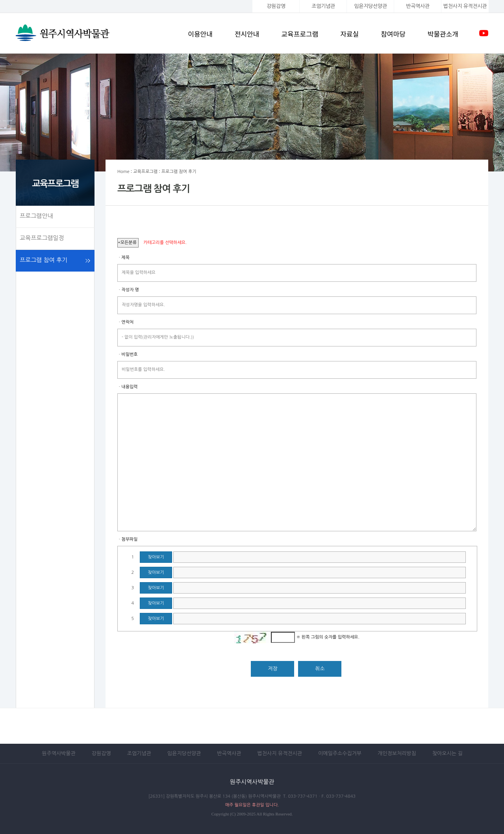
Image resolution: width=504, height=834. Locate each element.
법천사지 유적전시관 (280, 753)
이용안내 (200, 34)
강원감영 (276, 6)
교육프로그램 (300, 34)
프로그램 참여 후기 (44, 260)
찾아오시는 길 (447, 753)
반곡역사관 (418, 6)
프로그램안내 (36, 216)
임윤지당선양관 (370, 6)
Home (123, 172)
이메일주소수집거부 (340, 753)
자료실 (349, 34)
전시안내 (247, 34)
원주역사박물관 (59, 753)
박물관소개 (443, 34)
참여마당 (393, 34)
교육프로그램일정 (42, 238)
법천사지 (465, 6)
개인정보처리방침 (397, 753)
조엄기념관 (323, 6)
